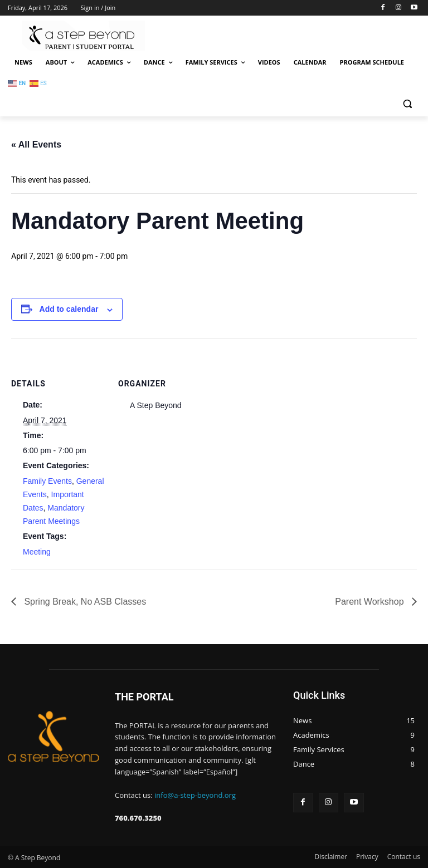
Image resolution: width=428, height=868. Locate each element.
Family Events (47, 481)
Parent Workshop (371, 602)
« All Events (36, 144)
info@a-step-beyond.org (195, 795)
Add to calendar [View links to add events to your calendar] (69, 309)
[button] (407, 104)
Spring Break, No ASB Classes (84, 602)
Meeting (37, 552)
